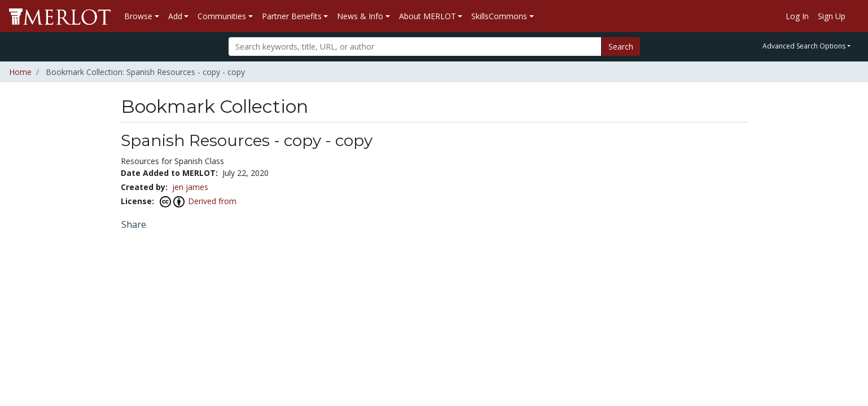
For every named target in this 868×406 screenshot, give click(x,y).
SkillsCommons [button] (499, 16)
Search (621, 47)
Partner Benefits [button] (292, 16)
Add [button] (175, 16)
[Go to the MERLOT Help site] (854, 16)
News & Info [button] (360, 16)
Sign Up (832, 16)
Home (20, 72)
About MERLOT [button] (428, 16)
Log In (797, 16)
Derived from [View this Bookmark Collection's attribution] (212, 201)
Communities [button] (222, 16)
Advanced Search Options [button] (804, 46)
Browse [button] (138, 16)
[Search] (415, 47)
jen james (190, 187)
